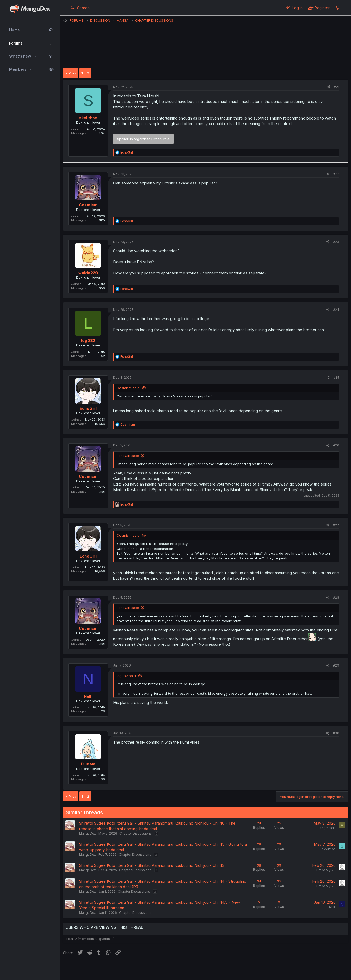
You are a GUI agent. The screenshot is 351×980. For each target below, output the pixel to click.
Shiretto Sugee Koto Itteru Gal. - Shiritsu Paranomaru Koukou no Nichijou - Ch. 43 (152, 865)
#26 (336, 445)
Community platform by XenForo (305, 969)
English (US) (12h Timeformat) (90, 969)
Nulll (88, 696)
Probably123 (326, 870)
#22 (336, 174)
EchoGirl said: (128, 456)
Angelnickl (328, 828)
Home (15, 30)
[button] (35, 56)
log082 (88, 341)
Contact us (132, 969)
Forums (16, 43)
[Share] (329, 87)
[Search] (80, 8)
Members (18, 69)
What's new (20, 56)
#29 (336, 665)
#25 (336, 377)
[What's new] (338, 8)
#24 (336, 310)
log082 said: (127, 676)
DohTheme (298, 973)
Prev (73, 73)
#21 (336, 87)
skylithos (88, 118)
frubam (88, 764)
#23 (336, 242)
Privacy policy (192, 969)
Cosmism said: (128, 388)
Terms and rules (161, 969)
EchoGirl (88, 408)
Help (214, 969)
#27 (336, 525)
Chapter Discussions (136, 833)
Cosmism (88, 205)
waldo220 (88, 273)
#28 (336, 598)
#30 (336, 733)
